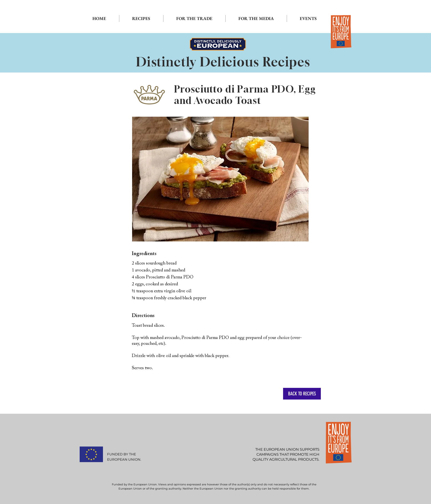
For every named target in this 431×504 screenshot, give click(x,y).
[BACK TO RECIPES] (302, 394)
